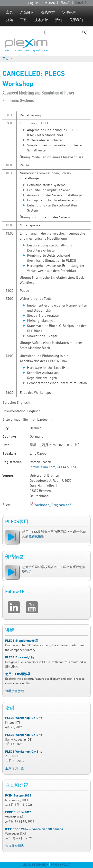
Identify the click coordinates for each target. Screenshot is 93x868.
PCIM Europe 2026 (18, 796)
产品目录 (27, 12)
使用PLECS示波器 (18, 674)
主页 (9, 12)
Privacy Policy (61, 865)
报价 (28, 572)
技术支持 (41, 20)
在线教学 (48, 12)
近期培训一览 (15, 769)
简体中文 (81, 3)
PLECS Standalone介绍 (21, 641)
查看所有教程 (15, 691)
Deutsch (49, 3)
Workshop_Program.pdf (52, 505)
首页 (6, 59)
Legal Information (36, 865)
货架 (9, 20)
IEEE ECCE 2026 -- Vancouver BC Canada (34, 829)
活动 (59, 20)
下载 (24, 20)
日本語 (65, 3)
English (33, 3)
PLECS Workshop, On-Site (24, 718)
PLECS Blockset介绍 (20, 658)
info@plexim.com (42, 467)
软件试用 (69, 12)
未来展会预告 (15, 846)
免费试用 (35, 537)
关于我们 (76, 20)
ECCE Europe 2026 (18, 812)
